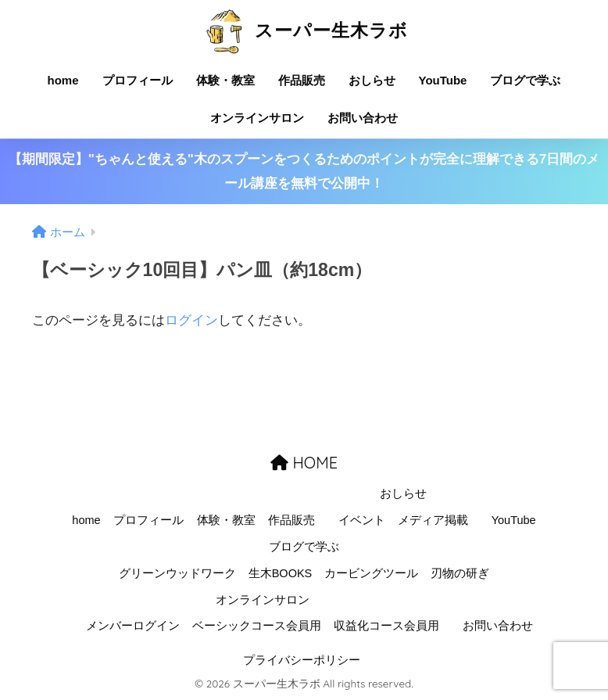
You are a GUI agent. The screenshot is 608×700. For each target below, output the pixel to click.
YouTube (443, 80)
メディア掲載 (433, 520)
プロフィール (138, 80)
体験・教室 (225, 80)
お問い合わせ (363, 118)
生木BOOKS (281, 573)
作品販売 (302, 80)
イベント (362, 520)
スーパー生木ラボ (304, 30)
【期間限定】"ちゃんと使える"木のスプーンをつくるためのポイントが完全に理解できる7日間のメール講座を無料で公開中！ (304, 171)
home (63, 80)
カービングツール (371, 573)
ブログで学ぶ (525, 80)
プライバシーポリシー (302, 660)
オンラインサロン (257, 118)
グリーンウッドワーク (177, 573)
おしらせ (372, 80)
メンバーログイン (133, 626)
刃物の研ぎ (460, 573)
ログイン (191, 320)
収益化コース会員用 (386, 626)
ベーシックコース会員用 (257, 626)
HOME (304, 463)
